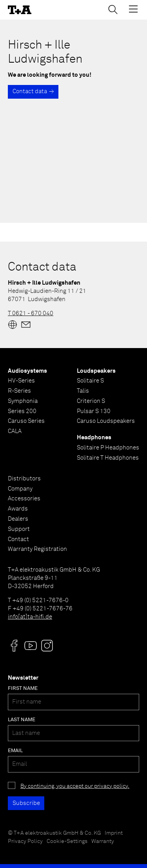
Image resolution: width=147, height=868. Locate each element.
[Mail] (26, 325)
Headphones (94, 438)
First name (23, 688)
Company (20, 489)
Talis (83, 391)
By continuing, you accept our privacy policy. (75, 786)
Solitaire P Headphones (108, 448)
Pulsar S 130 (94, 411)
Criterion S (91, 401)
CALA (15, 431)
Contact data (30, 91)
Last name (22, 720)
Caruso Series (26, 421)
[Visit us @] (14, 646)
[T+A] (20, 10)
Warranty (103, 841)
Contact (18, 539)
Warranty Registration (37, 549)
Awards (18, 509)
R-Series (19, 391)
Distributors (24, 479)
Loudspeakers (96, 371)
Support (19, 529)
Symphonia (23, 401)
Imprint (114, 833)
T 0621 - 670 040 (31, 313)
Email (15, 751)
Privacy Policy (25, 841)
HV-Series (21, 381)
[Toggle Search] (113, 9)
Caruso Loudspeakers (106, 421)
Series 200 (22, 411)
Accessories (24, 499)
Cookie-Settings (67, 841)
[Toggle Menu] (133, 9)
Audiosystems (27, 371)
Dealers (18, 519)
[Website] (13, 325)
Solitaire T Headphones (108, 458)
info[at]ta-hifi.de (30, 617)
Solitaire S (90, 381)
